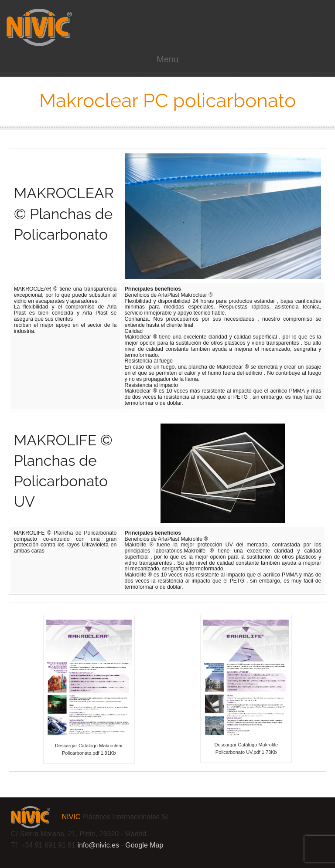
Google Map (144, 845)
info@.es (98, 845)
